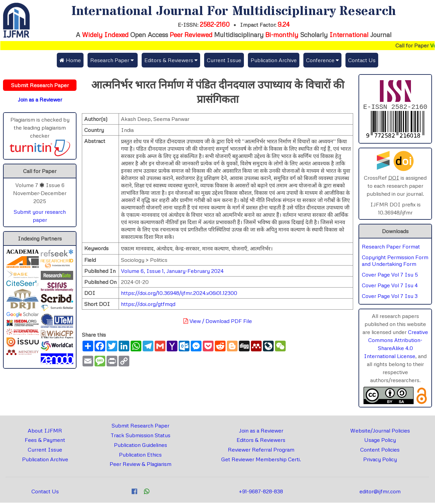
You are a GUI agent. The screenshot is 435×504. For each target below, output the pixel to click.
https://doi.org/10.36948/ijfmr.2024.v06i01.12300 (179, 293)
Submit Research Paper (140, 427)
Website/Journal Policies (380, 432)
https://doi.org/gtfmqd (148, 304)
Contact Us (362, 60)
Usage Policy (380, 441)
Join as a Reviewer (261, 432)
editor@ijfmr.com (380, 493)
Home (70, 60)
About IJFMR (45, 432)
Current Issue (224, 60)
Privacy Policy (380, 461)
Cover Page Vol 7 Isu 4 (390, 287)
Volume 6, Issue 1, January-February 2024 (172, 271)
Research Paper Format (391, 248)
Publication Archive (274, 60)
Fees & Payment (45, 441)
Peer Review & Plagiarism (140, 465)
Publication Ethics (140, 456)
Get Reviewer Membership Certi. (261, 461)
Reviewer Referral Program (261, 451)
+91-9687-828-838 (261, 493)
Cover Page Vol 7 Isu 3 (390, 297)
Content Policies (380, 451)
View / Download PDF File (218, 321)
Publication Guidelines (140, 446)
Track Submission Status (140, 437)
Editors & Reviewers (261, 441)
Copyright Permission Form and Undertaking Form (395, 262)
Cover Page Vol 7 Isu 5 (390, 276)
